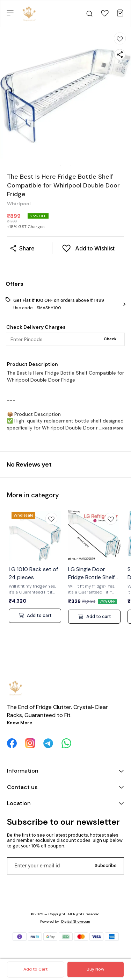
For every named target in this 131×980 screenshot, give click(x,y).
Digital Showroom (76, 921)
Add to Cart (35, 969)
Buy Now (95, 969)
